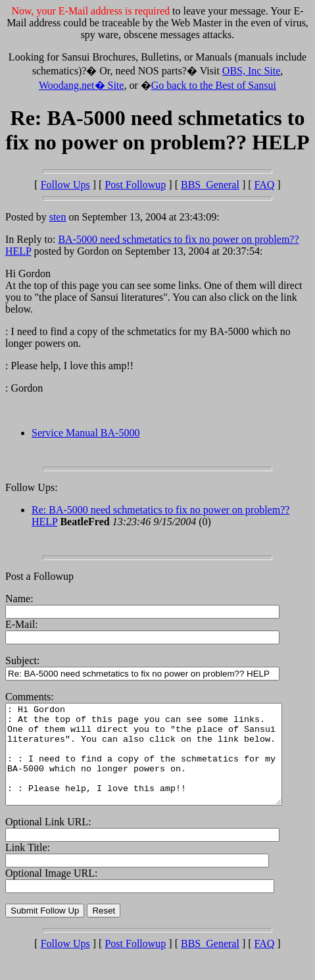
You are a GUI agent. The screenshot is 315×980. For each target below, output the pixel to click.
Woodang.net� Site (81, 85)
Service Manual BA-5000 (85, 433)
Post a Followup (39, 576)
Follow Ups (65, 185)
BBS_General (210, 185)
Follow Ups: (32, 487)
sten (58, 217)
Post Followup (135, 185)
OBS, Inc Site (251, 71)
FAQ (265, 185)
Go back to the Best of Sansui (214, 85)
